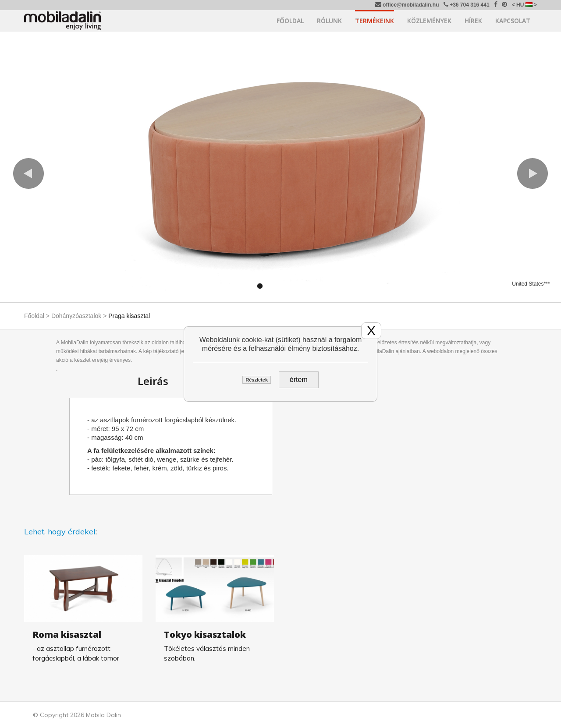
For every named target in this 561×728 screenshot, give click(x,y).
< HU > (524, 5)
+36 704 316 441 (467, 5)
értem (299, 380)
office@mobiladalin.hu (407, 5)
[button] (28, 173)
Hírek (473, 21)
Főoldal (290, 21)
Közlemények (429, 21)
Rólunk (329, 21)
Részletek (257, 380)
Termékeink (375, 21)
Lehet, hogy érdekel (60, 532)
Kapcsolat (513, 21)
